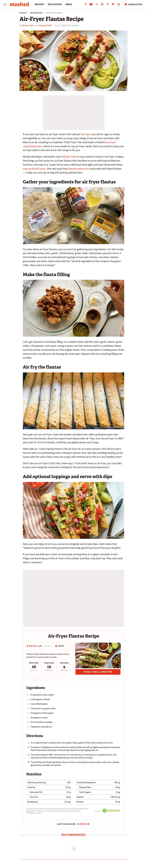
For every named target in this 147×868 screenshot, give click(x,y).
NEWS (69, 4)
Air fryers (86, 134)
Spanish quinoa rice (79, 169)
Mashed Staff (45, 26)
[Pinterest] (108, 5)
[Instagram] (102, 5)
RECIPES (39, 4)
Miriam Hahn (28, 26)
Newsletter (133, 4)
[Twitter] (97, 5)
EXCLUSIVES (55, 4)
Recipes (23, 13)
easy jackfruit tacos (34, 169)
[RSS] (119, 5)
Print (60, 646)
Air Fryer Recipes (54, 13)
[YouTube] (91, 5)
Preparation (36, 13)
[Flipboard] (113, 5)
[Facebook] (86, 5)
